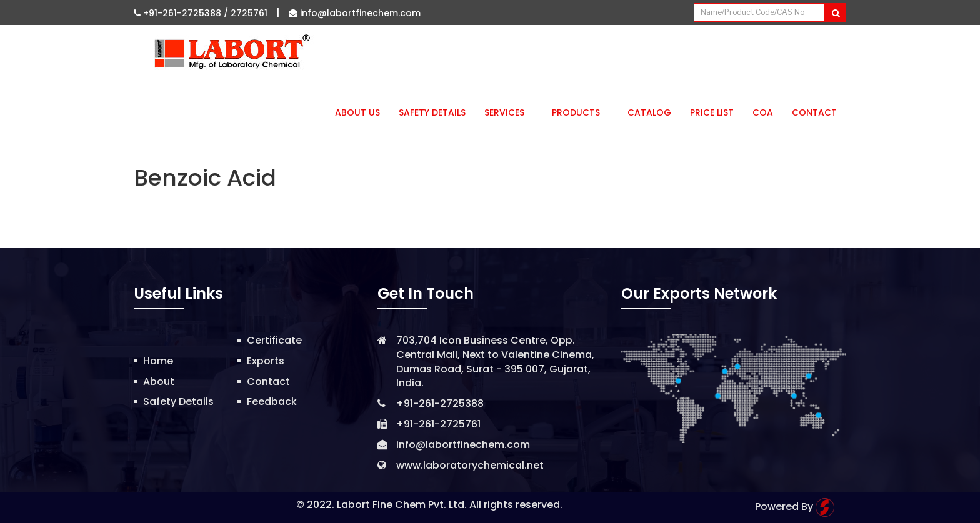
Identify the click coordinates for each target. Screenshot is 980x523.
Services (509, 112)
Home (158, 361)
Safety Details (432, 112)
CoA (763, 112)
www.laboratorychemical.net (470, 465)
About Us (357, 112)
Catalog (649, 112)
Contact (814, 112)
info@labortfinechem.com (355, 13)
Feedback (272, 401)
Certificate (274, 340)
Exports (266, 361)
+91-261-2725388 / (182, 13)
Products (580, 112)
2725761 (249, 13)
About (159, 381)
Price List (712, 112)
